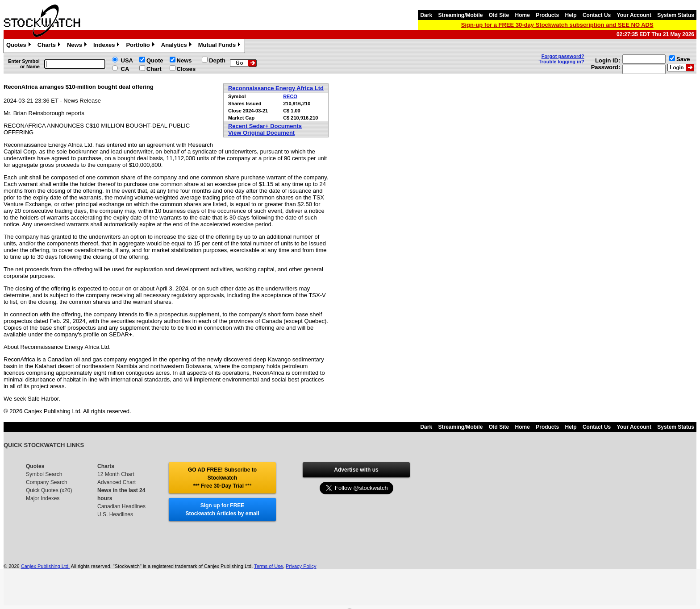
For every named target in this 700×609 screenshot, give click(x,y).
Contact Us (597, 15)
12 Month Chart (116, 474)
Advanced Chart (117, 482)
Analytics (177, 46)
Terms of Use (269, 566)
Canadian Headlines (121, 506)
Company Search (47, 482)
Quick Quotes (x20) (49, 490)
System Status (676, 15)
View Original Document (261, 133)
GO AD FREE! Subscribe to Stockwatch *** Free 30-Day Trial (222, 478)
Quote (155, 60)
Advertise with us (356, 470)
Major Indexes (43, 498)
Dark (426, 15)
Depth (217, 60)
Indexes (107, 46)
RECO (290, 96)
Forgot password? (563, 56)
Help (571, 15)
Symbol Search (44, 474)
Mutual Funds (221, 46)
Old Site (499, 15)
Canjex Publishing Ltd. (45, 566)
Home (523, 15)
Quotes (20, 46)
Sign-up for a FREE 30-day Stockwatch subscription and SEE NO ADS (557, 25)
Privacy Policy (301, 566)
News (78, 46)
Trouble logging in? (562, 62)
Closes (186, 69)
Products (547, 15)
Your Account (634, 15)
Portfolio (141, 46)
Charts (50, 46)
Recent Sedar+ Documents (265, 126)
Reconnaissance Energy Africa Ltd (276, 88)
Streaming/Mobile (460, 15)
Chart (154, 69)
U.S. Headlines (115, 514)
